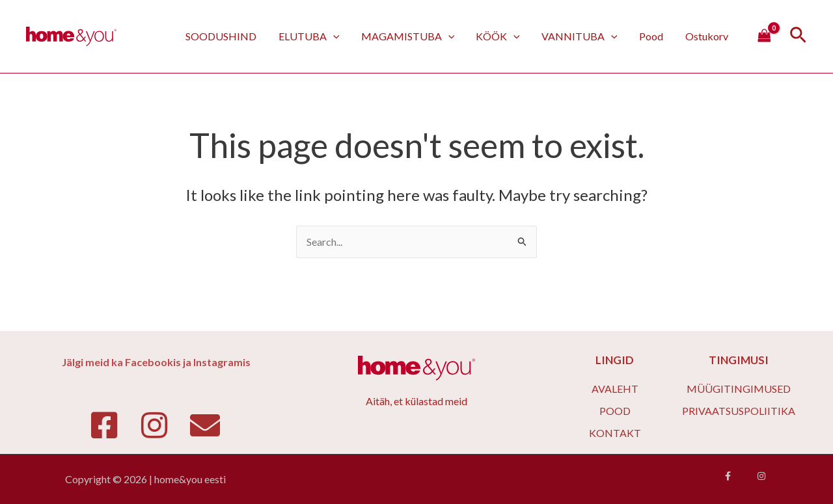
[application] (338, 36)
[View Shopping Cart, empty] (764, 36)
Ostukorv (707, 36)
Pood (652, 36)
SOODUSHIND (227, 36)
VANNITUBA (582, 36)
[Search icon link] (798, 37)
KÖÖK (501, 36)
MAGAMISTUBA (411, 36)
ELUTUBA (314, 36)
